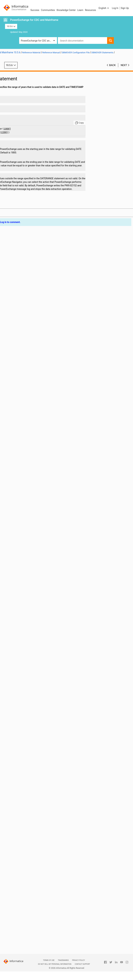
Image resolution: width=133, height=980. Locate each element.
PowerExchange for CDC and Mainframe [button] (39, 41)
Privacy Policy (79, 960)
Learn (80, 10)
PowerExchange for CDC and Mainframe (34, 20)
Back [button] (112, 65)
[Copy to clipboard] (89, 123)
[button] (104, 8)
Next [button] (124, 65)
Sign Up (125, 8)
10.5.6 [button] (11, 26)
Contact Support (82, 964)
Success (35, 10)
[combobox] (82, 40)
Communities (48, 10)
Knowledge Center (66, 10)
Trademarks (63, 960)
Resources (90, 10)
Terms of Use (49, 960)
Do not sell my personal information (55, 964)
